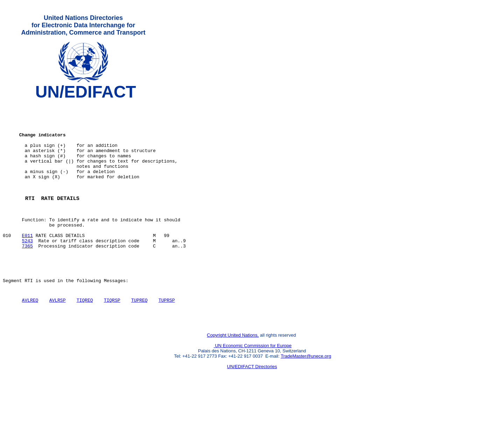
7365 (27, 274)
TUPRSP (167, 334)
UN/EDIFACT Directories (252, 404)
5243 (27, 267)
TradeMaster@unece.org (306, 393)
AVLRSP (58, 334)
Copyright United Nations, (233, 372)
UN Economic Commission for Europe (253, 383)
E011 (27, 261)
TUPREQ (139, 334)
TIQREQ (85, 334)
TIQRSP (112, 334)
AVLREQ (30, 334)
